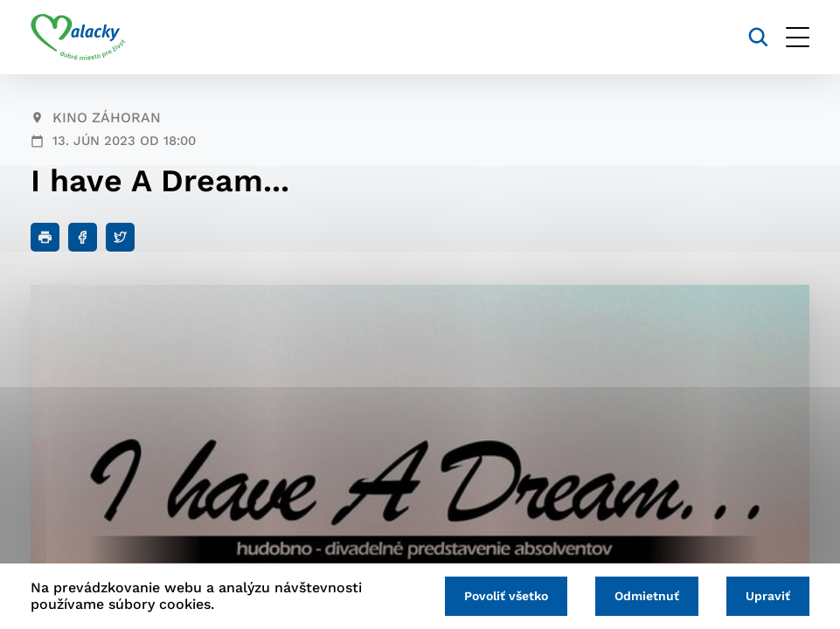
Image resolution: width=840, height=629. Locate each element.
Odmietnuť (647, 596)
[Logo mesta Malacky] (78, 38)
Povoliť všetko (506, 596)
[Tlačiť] (45, 237)
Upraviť (768, 596)
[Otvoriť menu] (798, 37)
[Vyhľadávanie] (758, 37)
